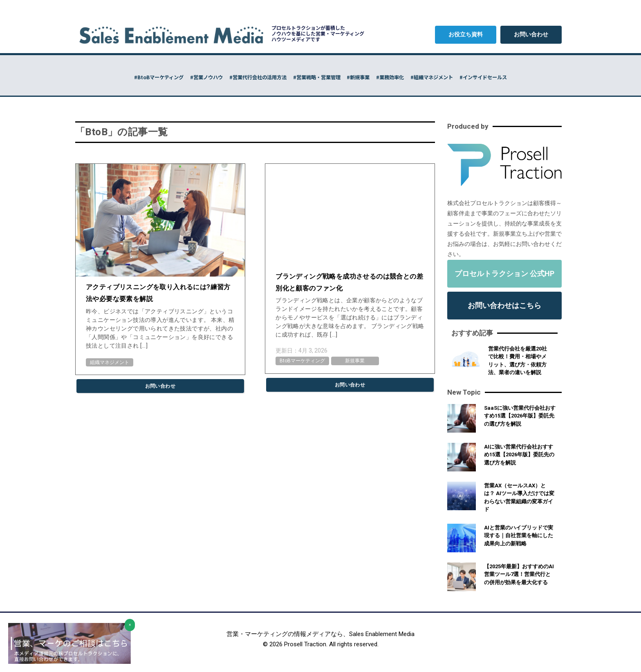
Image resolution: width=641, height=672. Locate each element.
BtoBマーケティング (302, 361)
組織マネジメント (110, 362)
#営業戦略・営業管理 (310, 77)
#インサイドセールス (555, 77)
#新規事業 (371, 77)
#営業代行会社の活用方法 (229, 77)
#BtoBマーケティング (87, 77)
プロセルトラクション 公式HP (504, 273)
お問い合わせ (531, 34)
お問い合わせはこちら (504, 305)
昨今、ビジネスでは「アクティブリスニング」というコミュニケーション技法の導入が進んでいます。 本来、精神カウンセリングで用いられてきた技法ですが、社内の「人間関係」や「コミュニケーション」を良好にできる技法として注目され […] (160, 328)
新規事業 (355, 361)
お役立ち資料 (466, 34)
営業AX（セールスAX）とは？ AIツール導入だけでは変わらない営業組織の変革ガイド (519, 498)
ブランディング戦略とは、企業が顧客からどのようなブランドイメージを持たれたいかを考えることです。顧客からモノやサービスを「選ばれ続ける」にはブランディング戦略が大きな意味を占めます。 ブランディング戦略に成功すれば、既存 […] (350, 317)
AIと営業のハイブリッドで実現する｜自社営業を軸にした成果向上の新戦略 (519, 536)
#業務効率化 (421, 77)
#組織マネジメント (483, 77)
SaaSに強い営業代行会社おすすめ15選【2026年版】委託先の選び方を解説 (520, 416)
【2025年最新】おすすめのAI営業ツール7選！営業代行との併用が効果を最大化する (519, 574)
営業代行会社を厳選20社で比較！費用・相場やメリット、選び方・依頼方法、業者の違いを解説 (518, 361)
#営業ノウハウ (156, 77)
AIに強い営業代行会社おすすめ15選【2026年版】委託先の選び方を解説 (519, 455)
